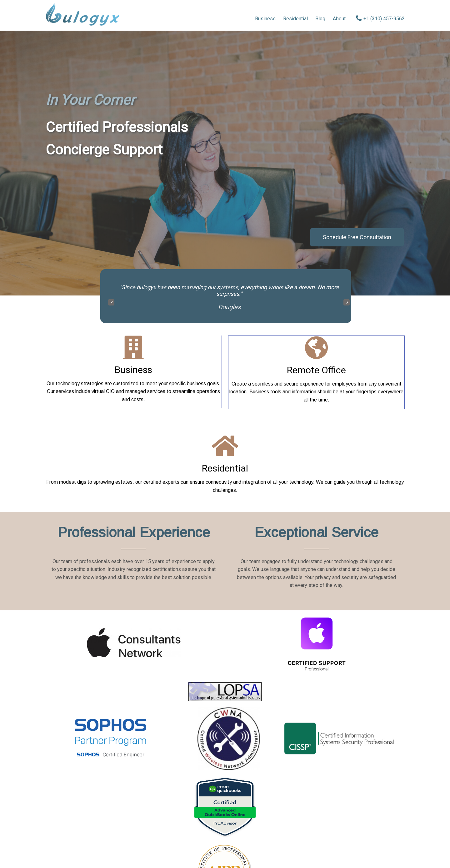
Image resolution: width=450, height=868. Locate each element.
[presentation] (111, 304)
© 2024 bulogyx (225, 845)
